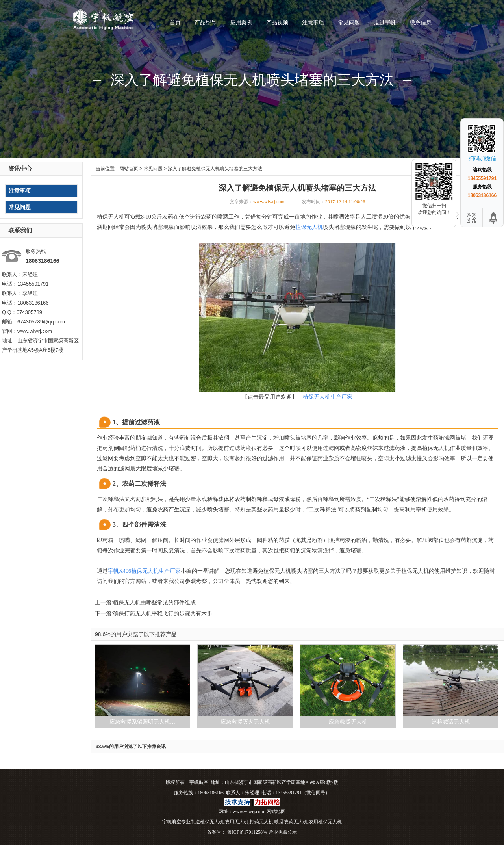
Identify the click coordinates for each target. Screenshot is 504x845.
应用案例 (241, 22)
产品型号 (206, 22)
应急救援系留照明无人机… (143, 722)
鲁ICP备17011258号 (247, 832)
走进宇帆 (385, 22)
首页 (175, 22)
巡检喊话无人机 (451, 722)
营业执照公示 (283, 832)
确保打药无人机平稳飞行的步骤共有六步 (163, 613)
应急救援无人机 (348, 722)
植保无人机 (212, 822)
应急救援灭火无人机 (245, 722)
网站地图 (276, 812)
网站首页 (129, 169)
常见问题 (349, 22)
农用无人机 (237, 822)
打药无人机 (261, 822)
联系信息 (421, 22)
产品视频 (277, 22)
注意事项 (313, 22)
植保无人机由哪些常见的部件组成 (154, 602)
